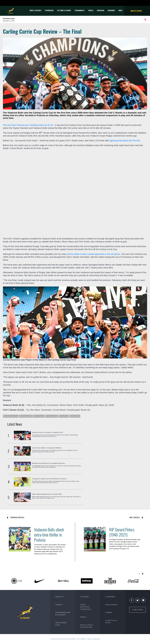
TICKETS (91, 10)
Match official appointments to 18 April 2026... (47, 494)
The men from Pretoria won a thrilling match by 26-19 (28, 125)
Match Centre (136, 11)
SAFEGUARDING (111, 605)
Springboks (49, 10)
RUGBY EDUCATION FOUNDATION (86, 607)
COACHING (84, 597)
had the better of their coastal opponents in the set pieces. (94, 254)
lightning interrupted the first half (125, 141)
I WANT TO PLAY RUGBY (111, 622)
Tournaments (80, 10)
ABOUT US (59, 597)
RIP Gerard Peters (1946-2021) (122, 532)
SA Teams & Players (64, 10)
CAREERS (109, 612)
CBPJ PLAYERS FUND (61, 624)
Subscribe (137, 610)
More (120, 10)
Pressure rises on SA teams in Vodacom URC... (48, 432)
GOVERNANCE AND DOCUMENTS (63, 614)
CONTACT (59, 605)
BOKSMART (111, 10)
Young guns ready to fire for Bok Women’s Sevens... (50, 479)
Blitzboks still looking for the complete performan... (49, 463)
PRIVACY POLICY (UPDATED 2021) (87, 626)
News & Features (36, 10)
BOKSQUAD (101, 10)
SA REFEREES (110, 597)
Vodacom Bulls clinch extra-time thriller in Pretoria (49, 535)
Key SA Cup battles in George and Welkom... (47, 448)
